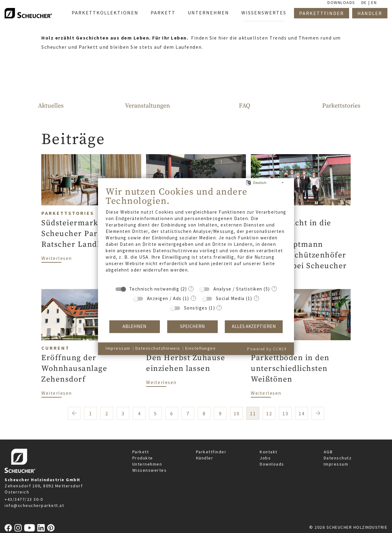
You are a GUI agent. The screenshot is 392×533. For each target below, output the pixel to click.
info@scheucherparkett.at (34, 505)
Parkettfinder (211, 452)
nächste (318, 413)
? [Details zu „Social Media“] (256, 298)
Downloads (272, 464)
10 (237, 413)
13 (285, 413)
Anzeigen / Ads (164, 298)
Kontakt (269, 452)
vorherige (74, 413)
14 (302, 413)
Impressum (336, 464)
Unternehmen (147, 464)
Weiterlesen (57, 258)
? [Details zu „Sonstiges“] (219, 307)
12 (269, 413)
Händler (205, 458)
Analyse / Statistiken (238, 289)
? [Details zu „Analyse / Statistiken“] (274, 288)
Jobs (265, 458)
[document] (196, 234)
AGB (328, 452)
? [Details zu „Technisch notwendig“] (191, 288)
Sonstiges (196, 308)
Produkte (143, 458)
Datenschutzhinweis (158, 348)
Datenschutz (338, 458)
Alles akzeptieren (254, 327)
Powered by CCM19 (267, 349)
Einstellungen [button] (201, 348)
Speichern (192, 327)
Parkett (141, 452)
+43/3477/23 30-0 (24, 499)
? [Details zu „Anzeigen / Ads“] (193, 298)
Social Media (230, 298)
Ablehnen (134, 327)
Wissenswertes (150, 470)
